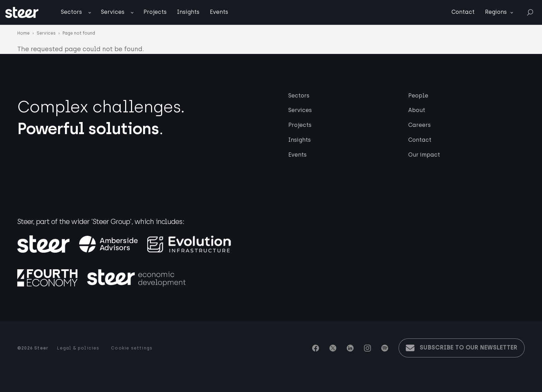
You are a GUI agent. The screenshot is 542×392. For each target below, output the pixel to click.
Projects (155, 12)
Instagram (367, 348)
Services (113, 12)
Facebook (316, 348)
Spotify (385, 348)
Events (219, 12)
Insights (188, 12)
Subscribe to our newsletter (469, 348)
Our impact (424, 155)
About (417, 110)
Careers (419, 125)
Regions (496, 12)
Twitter (333, 348)
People (418, 96)
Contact (463, 12)
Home (24, 33)
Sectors (71, 12)
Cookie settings (132, 348)
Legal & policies (78, 348)
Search (530, 12)
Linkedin (350, 348)
